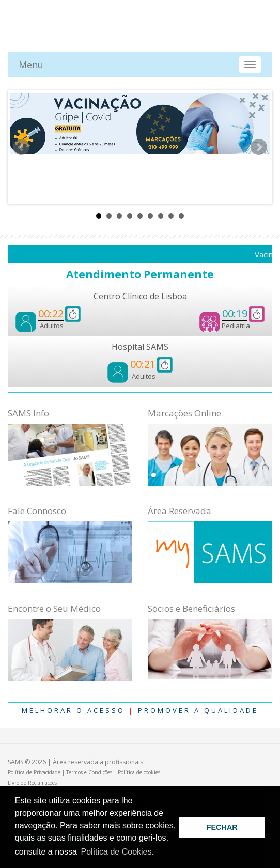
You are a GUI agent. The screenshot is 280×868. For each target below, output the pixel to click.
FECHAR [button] (222, 827)
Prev (21, 147)
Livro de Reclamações (32, 783)
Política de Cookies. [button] (118, 852)
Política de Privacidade (34, 772)
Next (259, 147)
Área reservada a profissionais (98, 762)
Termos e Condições (89, 772)
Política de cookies (139, 772)
